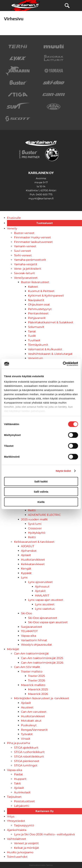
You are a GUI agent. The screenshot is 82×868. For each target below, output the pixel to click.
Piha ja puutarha (18, 743)
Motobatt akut (31, 721)
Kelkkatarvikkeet (33, 564)
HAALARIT (42, 595)
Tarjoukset (14, 797)
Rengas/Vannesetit (34, 730)
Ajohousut (42, 587)
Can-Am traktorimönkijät (31, 654)
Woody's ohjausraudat (36, 645)
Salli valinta (41, 492)
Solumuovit (36, 327)
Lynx (24, 577)
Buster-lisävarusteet (35, 282)
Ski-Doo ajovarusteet (43, 618)
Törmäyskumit (38, 345)
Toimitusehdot (17, 857)
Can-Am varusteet (34, 712)
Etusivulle (14, 218)
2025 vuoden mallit (34, 519)
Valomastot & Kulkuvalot (45, 349)
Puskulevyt (29, 725)
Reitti (32, 510)
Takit (17, 783)
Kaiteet (33, 287)
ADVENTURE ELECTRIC (44, 515)
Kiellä (41, 502)
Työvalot (27, 734)
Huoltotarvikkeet (33, 560)
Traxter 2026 (37, 680)
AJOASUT (28, 546)
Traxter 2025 (36, 676)
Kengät (26, 569)
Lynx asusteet (45, 604)
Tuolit (32, 336)
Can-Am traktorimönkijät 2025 (42, 658)
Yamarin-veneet (25, 246)
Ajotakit (40, 591)
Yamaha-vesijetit (26, 264)
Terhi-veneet (23, 255)
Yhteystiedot (16, 821)
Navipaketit (36, 300)
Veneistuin (35, 358)
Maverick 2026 (38, 694)
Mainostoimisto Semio (41, 865)
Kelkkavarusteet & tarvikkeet (34, 542)
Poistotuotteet (24, 801)
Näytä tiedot (63, 471)
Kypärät (26, 573)
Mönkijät (13, 649)
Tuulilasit (34, 340)
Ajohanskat (29, 551)
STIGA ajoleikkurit (26, 748)
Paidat (18, 774)
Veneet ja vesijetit (26, 843)
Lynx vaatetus (45, 609)
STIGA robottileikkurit (29, 757)
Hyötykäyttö (37, 533)
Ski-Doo (26, 613)
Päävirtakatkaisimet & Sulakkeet (51, 322)
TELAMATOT (29, 631)
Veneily (12, 228)
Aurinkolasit (22, 792)
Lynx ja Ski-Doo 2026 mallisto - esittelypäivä (44, 834)
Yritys (11, 817)
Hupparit (20, 779)
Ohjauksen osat (39, 305)
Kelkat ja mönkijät (27, 848)
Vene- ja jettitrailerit (28, 269)
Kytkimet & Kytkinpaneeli (46, 296)
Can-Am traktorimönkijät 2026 (42, 663)
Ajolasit (26, 555)
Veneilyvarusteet (26, 278)
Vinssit (26, 739)
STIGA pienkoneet (27, 761)
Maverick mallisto (33, 685)
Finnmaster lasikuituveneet (33, 242)
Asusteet (27, 707)
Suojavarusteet (32, 627)
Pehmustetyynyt (40, 309)
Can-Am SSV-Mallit (27, 667)
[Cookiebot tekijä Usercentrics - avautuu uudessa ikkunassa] (63, 364)
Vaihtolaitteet (17, 839)
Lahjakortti (22, 806)
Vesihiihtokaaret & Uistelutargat (50, 354)
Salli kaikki (41, 481)
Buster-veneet (24, 233)
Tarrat (32, 331)
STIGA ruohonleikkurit (29, 752)
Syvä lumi (35, 524)
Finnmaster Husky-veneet (32, 237)
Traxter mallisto (32, 672)
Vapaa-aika (28, 636)
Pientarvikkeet (38, 313)
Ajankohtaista (17, 830)
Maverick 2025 (38, 689)
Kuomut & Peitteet (41, 291)
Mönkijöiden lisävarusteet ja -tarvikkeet (42, 698)
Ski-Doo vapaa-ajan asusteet (48, 622)
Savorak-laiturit (24, 273)
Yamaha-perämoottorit (30, 260)
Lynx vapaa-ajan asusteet (46, 600)
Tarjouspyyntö (24, 825)
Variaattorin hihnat (34, 640)
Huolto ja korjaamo (20, 852)
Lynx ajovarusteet (40, 582)
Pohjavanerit (37, 318)
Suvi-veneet (22, 251)
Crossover (35, 528)
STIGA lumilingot (26, 765)
